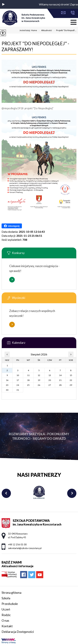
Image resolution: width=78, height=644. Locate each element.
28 (60, 385)
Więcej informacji (12, 280)
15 (71, 375)
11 (28, 375)
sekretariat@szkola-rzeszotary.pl (63, 13)
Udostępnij (12, 226)
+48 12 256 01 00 (73, 13)
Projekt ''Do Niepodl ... (64, 31)
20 (50, 380)
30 (7, 390)
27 (50, 385)
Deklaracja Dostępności (18, 632)
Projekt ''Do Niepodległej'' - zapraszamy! (35, 46)
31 (18, 390)
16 (7, 380)
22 (71, 380)
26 (39, 385)
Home (34, 30)
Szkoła (6, 598)
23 (7, 385)
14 (60, 375)
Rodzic (6, 615)
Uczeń (6, 609)
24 (18, 385)
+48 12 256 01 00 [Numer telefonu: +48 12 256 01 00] (17, 544)
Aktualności (44, 31)
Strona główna (11, 593)
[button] (3, 4)
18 (28, 380)
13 (50, 375)
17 (18, 380)
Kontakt (7, 626)
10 (18, 375)
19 (39, 380)
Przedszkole (10, 604)
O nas (5, 620)
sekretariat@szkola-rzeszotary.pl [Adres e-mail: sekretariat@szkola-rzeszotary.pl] (25, 548)
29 (71, 385)
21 (60, 380)
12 (39, 375)
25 (28, 385)
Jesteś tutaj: (25, 30)
